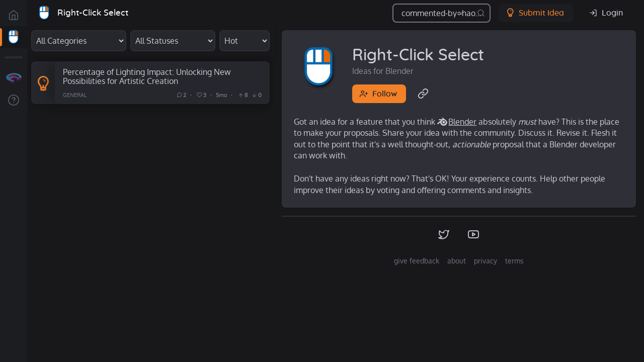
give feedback (417, 261)
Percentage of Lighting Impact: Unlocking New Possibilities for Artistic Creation (147, 76)
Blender (462, 122)
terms (514, 261)
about (457, 261)
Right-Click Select (93, 13)
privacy (486, 261)
